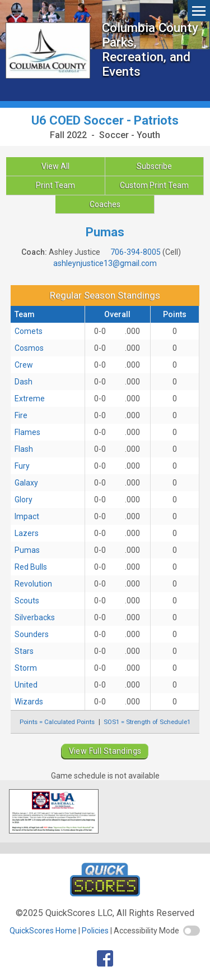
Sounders (32, 634)
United (26, 685)
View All (55, 166)
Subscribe (154, 166)
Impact (27, 516)
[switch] (192, 931)
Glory (24, 500)
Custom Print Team (154, 185)
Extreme (30, 399)
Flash (24, 449)
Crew (24, 365)
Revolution (33, 584)
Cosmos (29, 348)
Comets (29, 331)
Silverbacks (35, 617)
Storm (26, 668)
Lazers (27, 533)
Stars (24, 651)
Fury (22, 466)
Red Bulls (31, 567)
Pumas (27, 550)
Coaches (105, 204)
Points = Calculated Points (57, 722)
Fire (21, 415)
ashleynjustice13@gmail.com (105, 263)
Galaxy (26, 483)
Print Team (55, 185)
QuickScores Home (43, 931)
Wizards (29, 702)
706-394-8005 (136, 252)
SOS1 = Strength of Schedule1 (147, 722)
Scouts (27, 601)
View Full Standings (105, 751)
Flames (27, 432)
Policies (95, 931)
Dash (24, 382)
